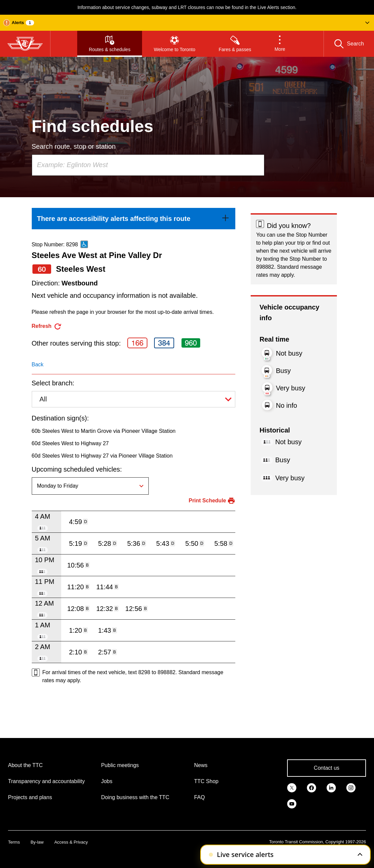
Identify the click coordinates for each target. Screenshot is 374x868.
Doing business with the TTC (135, 797)
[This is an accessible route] (84, 244)
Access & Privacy (71, 842)
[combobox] (148, 165)
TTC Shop (206, 781)
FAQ (200, 797)
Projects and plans (30, 797)
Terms (14, 842)
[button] (187, 23)
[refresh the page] (47, 326)
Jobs (107, 781)
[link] (134, 219)
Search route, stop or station (74, 146)
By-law (37, 842)
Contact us (327, 768)
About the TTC (25, 765)
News (201, 765)
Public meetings (120, 765)
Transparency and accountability (46, 781)
